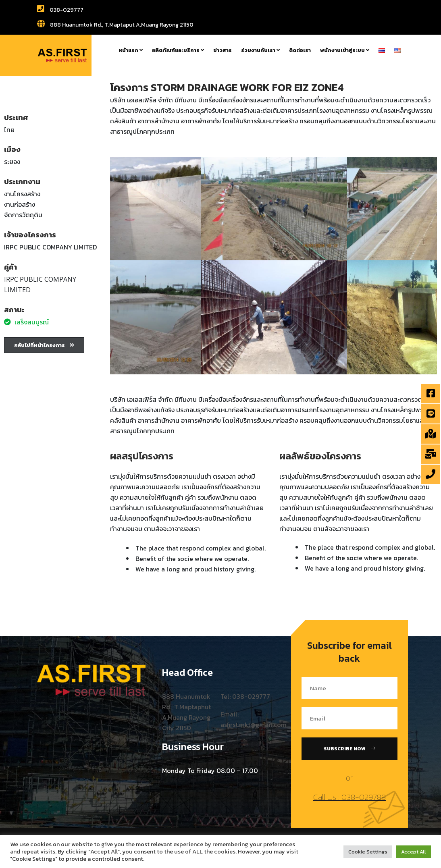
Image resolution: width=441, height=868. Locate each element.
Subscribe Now (349, 749)
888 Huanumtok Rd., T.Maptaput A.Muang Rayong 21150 (115, 25)
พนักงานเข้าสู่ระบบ (345, 50)
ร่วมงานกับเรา (260, 50)
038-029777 (60, 10)
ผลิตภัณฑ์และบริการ (178, 50)
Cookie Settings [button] (368, 852)
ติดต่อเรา (300, 50)
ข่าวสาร (223, 50)
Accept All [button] (414, 852)
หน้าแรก (131, 50)
